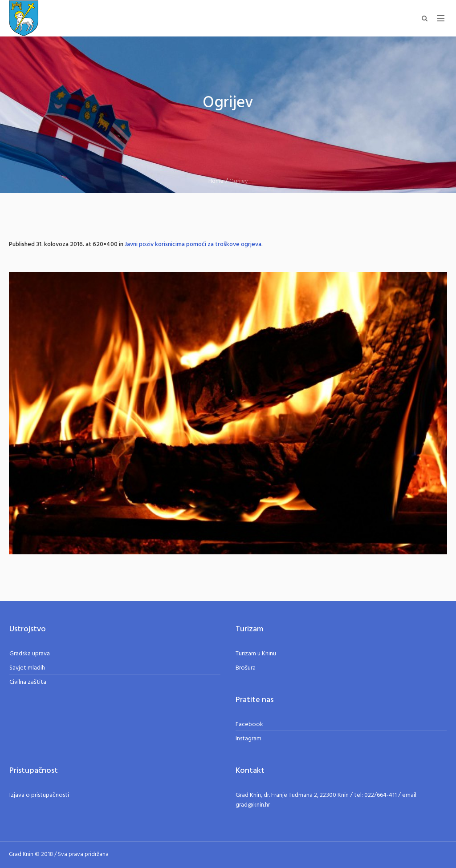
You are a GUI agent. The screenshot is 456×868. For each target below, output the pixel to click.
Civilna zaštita (28, 682)
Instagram (248, 739)
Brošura (246, 668)
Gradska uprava (30, 654)
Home (216, 181)
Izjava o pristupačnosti (39, 795)
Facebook (249, 725)
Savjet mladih (27, 668)
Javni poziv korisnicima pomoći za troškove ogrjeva (193, 244)
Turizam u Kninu (256, 654)
